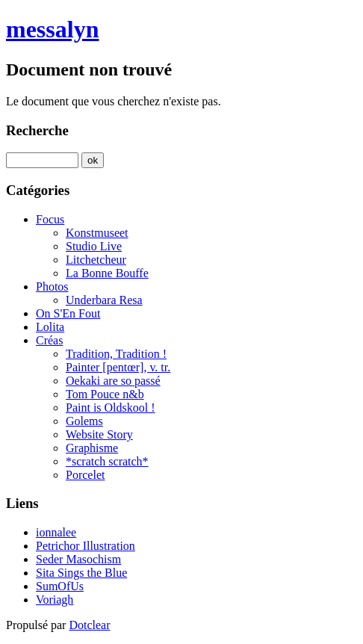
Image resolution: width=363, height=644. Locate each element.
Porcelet (85, 475)
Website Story (99, 434)
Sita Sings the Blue (81, 573)
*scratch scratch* (107, 461)
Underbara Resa (104, 300)
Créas (49, 340)
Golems (84, 421)
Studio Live (94, 246)
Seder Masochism (78, 559)
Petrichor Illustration (86, 546)
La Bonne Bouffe (107, 273)
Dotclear (89, 625)
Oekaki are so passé (113, 381)
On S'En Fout (68, 313)
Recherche (37, 130)
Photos (52, 287)
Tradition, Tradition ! (116, 354)
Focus (50, 219)
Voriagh (55, 600)
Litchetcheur (96, 260)
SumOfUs (60, 586)
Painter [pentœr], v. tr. (118, 367)
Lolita (50, 327)
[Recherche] (42, 160)
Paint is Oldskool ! (111, 408)
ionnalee (56, 532)
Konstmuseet (97, 233)
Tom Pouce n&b (105, 394)
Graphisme (92, 448)
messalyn (52, 29)
